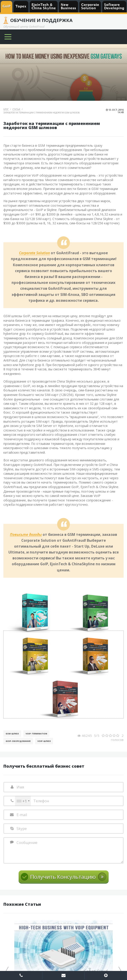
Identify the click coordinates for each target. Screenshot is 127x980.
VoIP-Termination (36, 734)
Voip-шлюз (44, 741)
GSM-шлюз (12, 734)
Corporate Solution (34, 253)
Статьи (17, 109)
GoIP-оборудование (18, 741)
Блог (6, 109)
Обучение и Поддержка (41, 20)
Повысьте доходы (26, 535)
